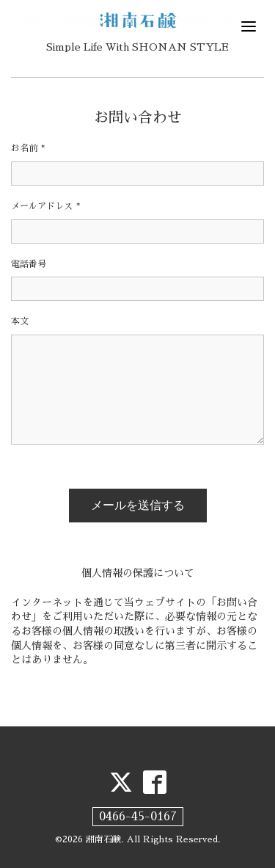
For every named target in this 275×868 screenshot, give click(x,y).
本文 (20, 321)
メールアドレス (45, 207)
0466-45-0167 (138, 817)
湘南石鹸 (103, 839)
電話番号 (29, 264)
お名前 (28, 149)
